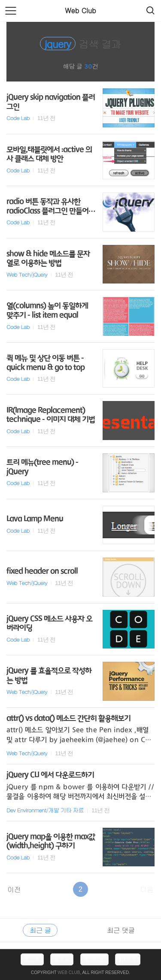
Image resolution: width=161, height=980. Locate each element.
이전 (14, 889)
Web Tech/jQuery (27, 274)
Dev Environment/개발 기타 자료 (45, 810)
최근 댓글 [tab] (121, 930)
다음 (147, 889)
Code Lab (18, 118)
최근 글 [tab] (40, 930)
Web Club (80, 11)
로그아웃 (94, 959)
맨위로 (128, 959)
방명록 (62, 959)
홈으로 (32, 959)
